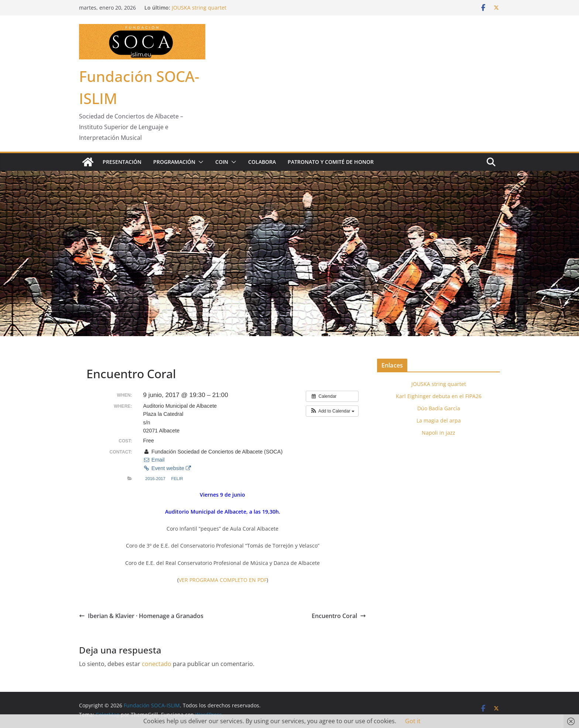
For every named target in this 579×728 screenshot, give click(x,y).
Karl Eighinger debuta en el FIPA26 (439, 396)
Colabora (262, 162)
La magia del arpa (439, 420)
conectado (157, 664)
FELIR (177, 479)
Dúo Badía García (439, 408)
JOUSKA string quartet (199, 8)
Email (154, 460)
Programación (174, 162)
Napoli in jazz (438, 433)
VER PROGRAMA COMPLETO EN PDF (223, 580)
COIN (222, 162)
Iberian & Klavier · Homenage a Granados (141, 616)
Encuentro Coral (339, 616)
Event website (167, 468)
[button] (199, 162)
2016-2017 (155, 479)
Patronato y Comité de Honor (331, 162)
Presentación (122, 162)
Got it (413, 721)
